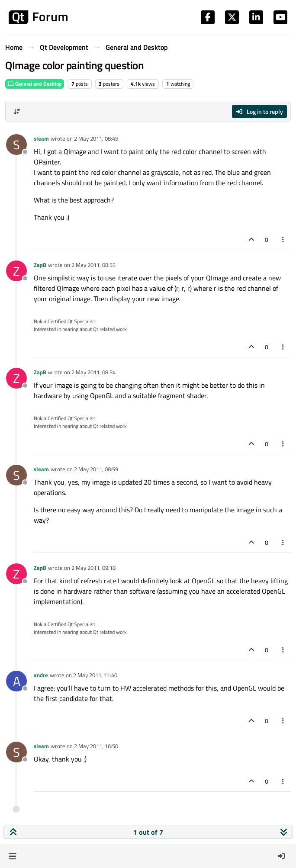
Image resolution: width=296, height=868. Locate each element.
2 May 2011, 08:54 (93, 372)
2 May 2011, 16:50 (96, 746)
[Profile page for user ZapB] (16, 271)
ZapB (40, 265)
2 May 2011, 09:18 (93, 568)
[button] (12, 856)
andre (41, 675)
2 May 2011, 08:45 (96, 138)
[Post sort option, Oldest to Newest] (17, 112)
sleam (41, 138)
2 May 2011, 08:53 (93, 265)
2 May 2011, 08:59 (96, 469)
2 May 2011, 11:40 (95, 675)
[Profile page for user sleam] (16, 145)
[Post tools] (283, 240)
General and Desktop (35, 84)
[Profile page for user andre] (16, 681)
